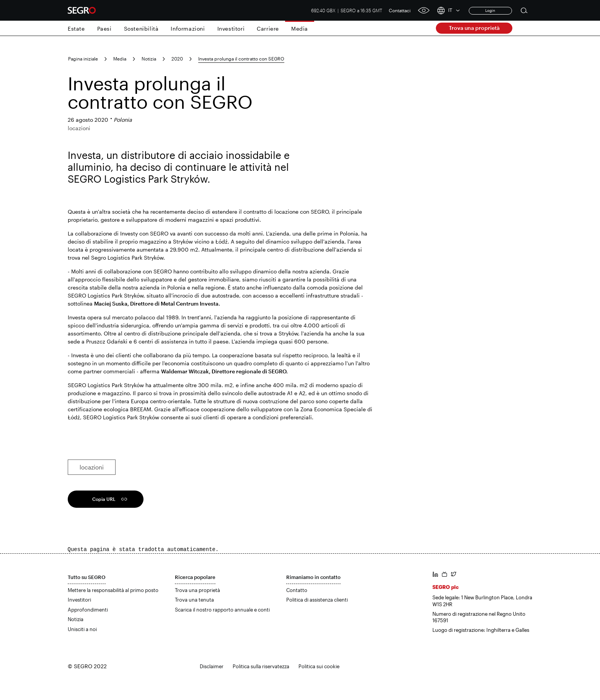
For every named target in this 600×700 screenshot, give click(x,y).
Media (300, 29)
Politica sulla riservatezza (261, 666)
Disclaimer (212, 666)
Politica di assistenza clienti (317, 600)
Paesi (104, 29)
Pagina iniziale (83, 59)
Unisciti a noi (82, 629)
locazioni (92, 467)
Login (490, 10)
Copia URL (104, 499)
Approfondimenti (88, 610)
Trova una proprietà (474, 28)
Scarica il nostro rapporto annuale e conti (222, 610)
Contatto (297, 590)
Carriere (268, 29)
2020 (177, 59)
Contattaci (400, 10)
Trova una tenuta (194, 600)
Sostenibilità (141, 29)
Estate (76, 29)
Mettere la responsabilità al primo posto (113, 590)
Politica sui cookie (319, 666)
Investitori (231, 29)
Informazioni (188, 29)
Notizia (149, 59)
